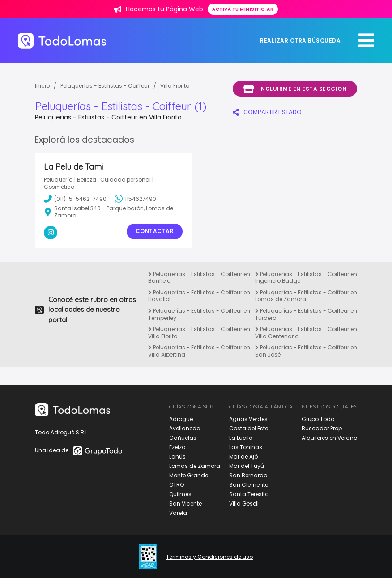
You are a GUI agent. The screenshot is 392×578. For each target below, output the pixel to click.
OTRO (177, 485)
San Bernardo (248, 475)
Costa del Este (249, 428)
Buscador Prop (322, 428)
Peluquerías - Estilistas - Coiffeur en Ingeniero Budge (306, 278)
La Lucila (241, 438)
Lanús (177, 457)
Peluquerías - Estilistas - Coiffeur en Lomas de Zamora (306, 296)
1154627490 (135, 199)
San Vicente (185, 504)
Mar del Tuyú (247, 466)
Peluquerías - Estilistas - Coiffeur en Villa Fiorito (199, 333)
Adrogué (181, 419)
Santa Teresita (249, 494)
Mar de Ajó (243, 457)
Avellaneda (185, 428)
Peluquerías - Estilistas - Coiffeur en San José (306, 351)
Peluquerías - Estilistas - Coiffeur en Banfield (199, 278)
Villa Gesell (244, 504)
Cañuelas (183, 438)
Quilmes (180, 494)
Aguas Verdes (248, 419)
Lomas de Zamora (195, 466)
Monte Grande (189, 475)
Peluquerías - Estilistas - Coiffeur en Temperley (199, 314)
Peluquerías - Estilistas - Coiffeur (105, 86)
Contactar (155, 231)
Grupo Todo (318, 419)
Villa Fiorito (175, 86)
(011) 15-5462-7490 (75, 199)
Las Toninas (246, 447)
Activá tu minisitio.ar (243, 9)
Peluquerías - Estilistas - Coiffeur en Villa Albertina (199, 351)
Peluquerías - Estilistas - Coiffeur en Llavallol (199, 296)
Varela (178, 513)
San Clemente (249, 485)
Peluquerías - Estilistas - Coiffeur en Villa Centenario (306, 333)
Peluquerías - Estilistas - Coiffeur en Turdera (306, 314)
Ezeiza (177, 447)
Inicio (42, 86)
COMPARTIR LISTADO (267, 112)
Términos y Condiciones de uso (209, 557)
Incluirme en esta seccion (295, 89)
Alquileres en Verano (329, 438)
